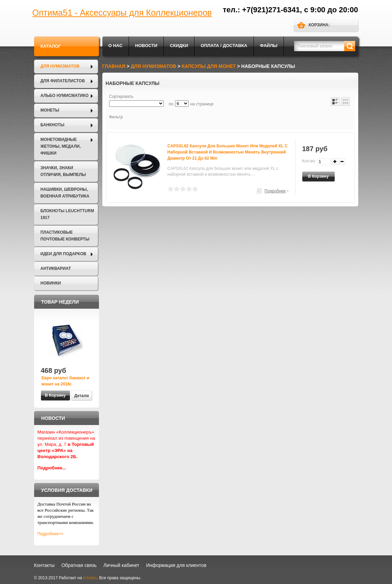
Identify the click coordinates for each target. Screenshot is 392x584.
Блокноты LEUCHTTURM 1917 (67, 214)
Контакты (44, 565)
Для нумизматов (60, 66)
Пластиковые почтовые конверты (65, 236)
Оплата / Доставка (224, 46)
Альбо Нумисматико (65, 96)
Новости (146, 46)
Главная (114, 66)
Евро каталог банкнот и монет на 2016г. (66, 381)
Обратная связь (79, 565)
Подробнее (275, 191)
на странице (202, 104)
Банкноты (53, 125)
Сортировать (121, 97)
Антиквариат (56, 268)
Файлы (269, 46)
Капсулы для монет (209, 66)
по (171, 104)
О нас (116, 46)
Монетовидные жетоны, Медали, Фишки (61, 146)
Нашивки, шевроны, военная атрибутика (65, 193)
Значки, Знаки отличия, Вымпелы (63, 171)
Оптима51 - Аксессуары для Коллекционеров (122, 13)
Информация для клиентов (176, 565)
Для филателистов (63, 81)
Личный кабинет (121, 565)
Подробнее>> (50, 534)
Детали (82, 396)
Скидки (179, 46)
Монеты (50, 110)
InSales (90, 578)
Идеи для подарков (63, 254)
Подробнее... (52, 468)
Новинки (51, 283)
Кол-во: (309, 161)
